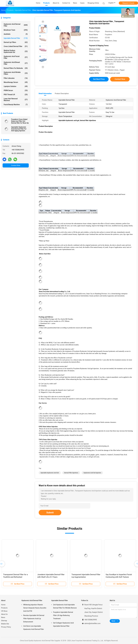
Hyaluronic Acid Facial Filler (16, 57)
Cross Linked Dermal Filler (16, 46)
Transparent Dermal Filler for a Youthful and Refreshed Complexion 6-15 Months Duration (17, 577)
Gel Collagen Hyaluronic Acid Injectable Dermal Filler (63, 624)
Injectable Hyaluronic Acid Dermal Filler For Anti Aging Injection (19, 129)
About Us (4, 614)
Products (4, 608)
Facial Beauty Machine (16, 105)
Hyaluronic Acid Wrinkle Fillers (16, 73)
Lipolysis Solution (16, 86)
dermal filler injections (71, 473)
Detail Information (45, 94)
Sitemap (4, 621)
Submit (50, 513)
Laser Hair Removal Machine (16, 100)
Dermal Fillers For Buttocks (16, 68)
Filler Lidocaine (16, 78)
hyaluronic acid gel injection (92, 473)
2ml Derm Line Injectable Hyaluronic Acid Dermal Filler (34, 628)
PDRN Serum (16, 90)
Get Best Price (99, 79)
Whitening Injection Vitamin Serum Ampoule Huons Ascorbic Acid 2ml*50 (35, 608)
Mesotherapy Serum (16, 82)
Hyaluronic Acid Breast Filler (16, 63)
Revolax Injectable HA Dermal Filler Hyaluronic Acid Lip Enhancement (34, 619)
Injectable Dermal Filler (16, 38)
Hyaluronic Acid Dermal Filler (16, 25)
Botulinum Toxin (16, 30)
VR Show (4, 611)
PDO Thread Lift (16, 95)
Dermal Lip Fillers (16, 42)
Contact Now (16, 165)
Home (3, 605)
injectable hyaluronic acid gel (50, 473)
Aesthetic (16, 34)
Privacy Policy (6, 627)
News (3, 617)
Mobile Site (5, 624)
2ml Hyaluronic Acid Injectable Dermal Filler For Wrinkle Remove (65, 606)
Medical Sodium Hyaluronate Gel (16, 51)
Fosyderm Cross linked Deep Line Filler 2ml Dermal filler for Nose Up (20, 121)
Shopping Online (93, 3)
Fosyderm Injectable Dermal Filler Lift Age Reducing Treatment (63, 615)
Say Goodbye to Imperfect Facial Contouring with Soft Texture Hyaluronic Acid (119, 577)
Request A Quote (128, 3)
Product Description (62, 94)
